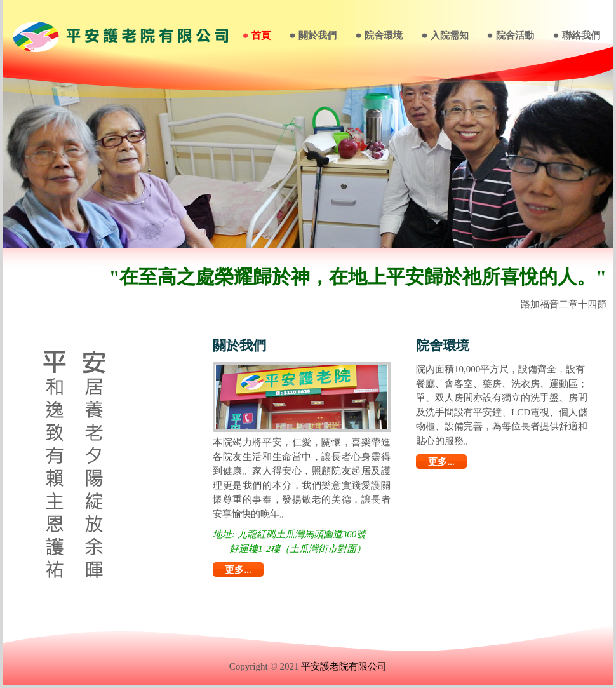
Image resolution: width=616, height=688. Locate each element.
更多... (238, 570)
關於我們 (318, 36)
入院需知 (450, 36)
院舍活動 (515, 36)
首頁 (261, 36)
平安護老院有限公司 (344, 666)
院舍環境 (384, 36)
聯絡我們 (581, 36)
